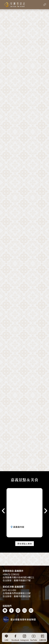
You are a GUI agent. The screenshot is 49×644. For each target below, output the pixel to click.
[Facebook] (15, 637)
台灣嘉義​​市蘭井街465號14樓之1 (18, 577)
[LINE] (6, 637)
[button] (3, 511)
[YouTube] (34, 637)
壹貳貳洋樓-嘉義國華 (13, 587)
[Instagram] (24, 637)
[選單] (45, 5)
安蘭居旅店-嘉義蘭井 (13, 571)
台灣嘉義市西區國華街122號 (17, 593)
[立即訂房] (43, 637)
